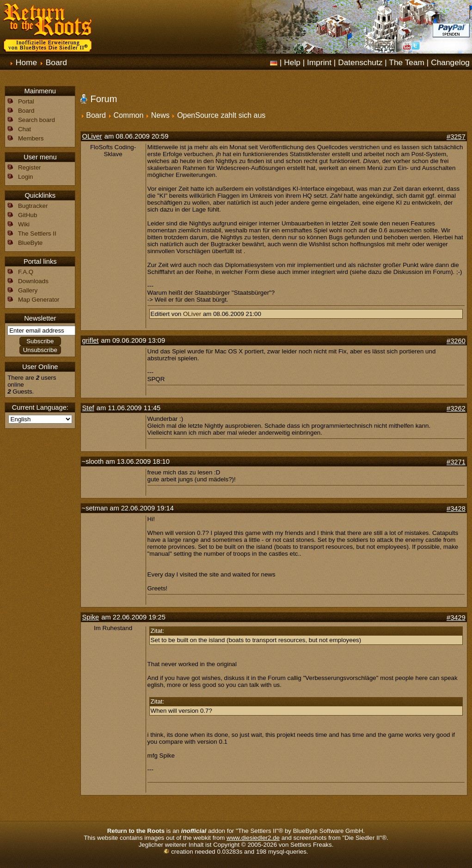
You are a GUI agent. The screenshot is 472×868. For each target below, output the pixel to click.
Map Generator (39, 300)
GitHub (28, 215)
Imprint (319, 62)
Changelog (450, 62)
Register (30, 167)
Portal (26, 101)
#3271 (456, 462)
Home (26, 62)
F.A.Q (26, 272)
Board (56, 62)
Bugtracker (33, 206)
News (160, 115)
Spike (91, 617)
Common (128, 115)
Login (26, 177)
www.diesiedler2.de (253, 838)
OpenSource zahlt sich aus (221, 115)
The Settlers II (37, 234)
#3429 (456, 618)
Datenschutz (360, 62)
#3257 (456, 137)
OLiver (92, 136)
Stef (88, 408)
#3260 (456, 341)
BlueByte (30, 243)
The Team (407, 62)
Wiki (24, 224)
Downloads (33, 281)
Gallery (28, 290)
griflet (91, 340)
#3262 (456, 408)
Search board (37, 120)
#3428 (456, 509)
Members (31, 138)
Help (292, 62)
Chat (25, 129)
